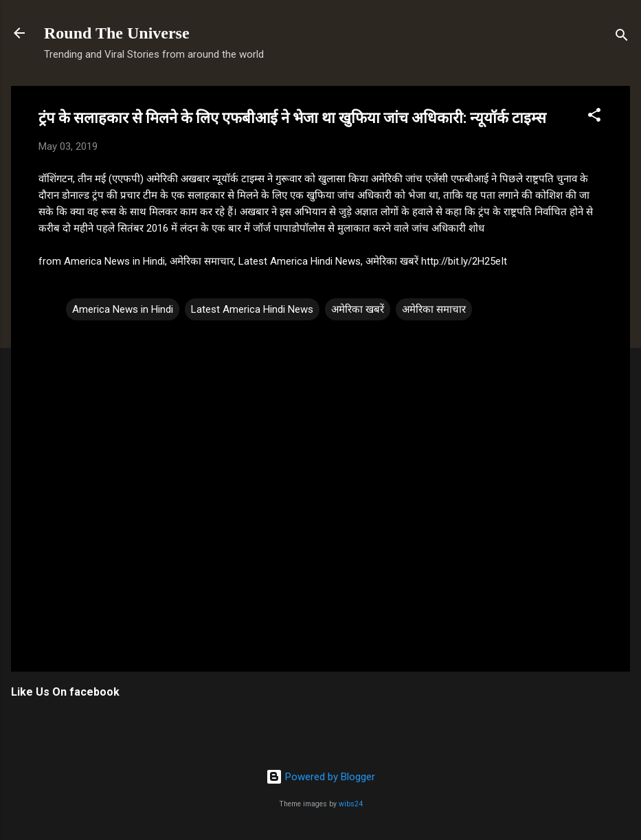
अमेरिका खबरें (358, 309)
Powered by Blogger (320, 777)
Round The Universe (117, 33)
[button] (594, 117)
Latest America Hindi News (252, 309)
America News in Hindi (123, 309)
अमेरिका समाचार (434, 309)
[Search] (622, 37)
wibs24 (351, 804)
